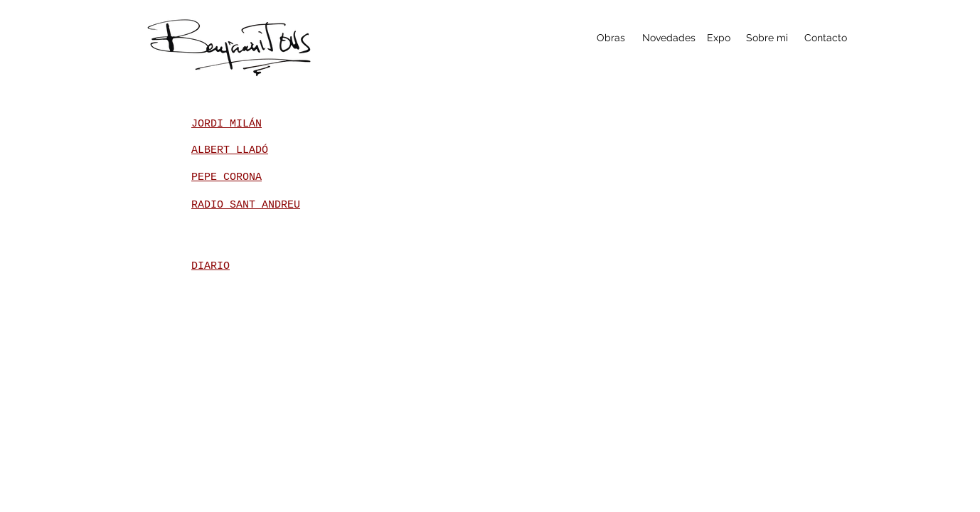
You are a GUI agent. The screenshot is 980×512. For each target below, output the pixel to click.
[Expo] (719, 38)
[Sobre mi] (767, 38)
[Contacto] (825, 38)
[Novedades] (669, 38)
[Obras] (611, 38)
